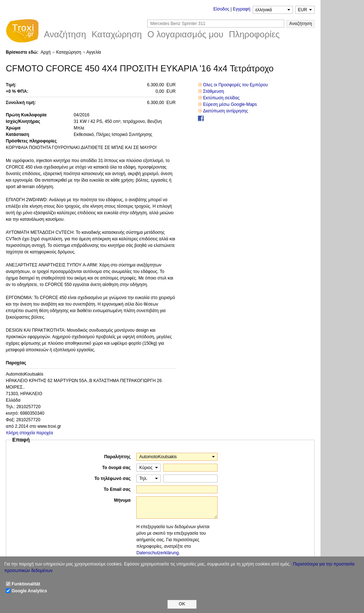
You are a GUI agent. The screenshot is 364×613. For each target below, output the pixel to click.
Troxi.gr (22, 32)
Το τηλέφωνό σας (112, 479)
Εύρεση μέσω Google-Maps (230, 104)
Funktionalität (26, 584)
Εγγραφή (241, 9)
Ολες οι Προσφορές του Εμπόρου (235, 85)
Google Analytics (29, 591)
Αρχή (46, 52)
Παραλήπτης (117, 457)
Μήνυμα (122, 500)
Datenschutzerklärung (158, 553)
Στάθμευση (214, 91)
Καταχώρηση (69, 52)
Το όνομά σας (116, 468)
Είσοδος (222, 9)
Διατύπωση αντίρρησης (226, 111)
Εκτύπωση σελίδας (221, 98)
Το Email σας (117, 489)
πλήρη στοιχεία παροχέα (30, 433)
